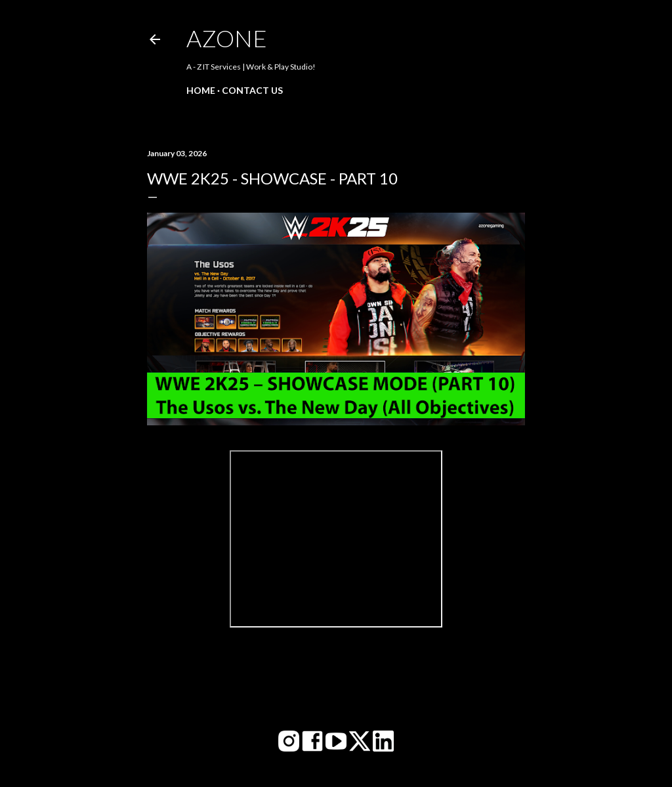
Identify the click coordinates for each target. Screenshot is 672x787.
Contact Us (252, 90)
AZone (227, 38)
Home (201, 90)
